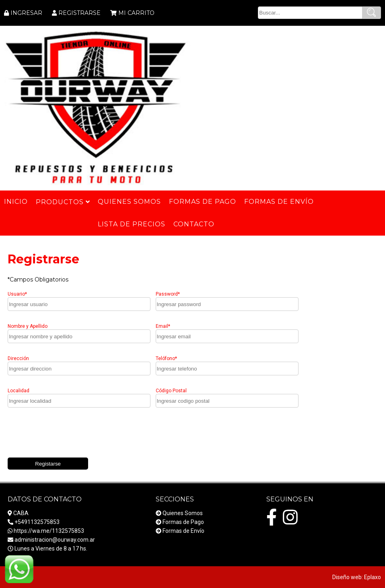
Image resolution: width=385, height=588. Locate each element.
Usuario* (17, 294)
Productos (63, 202)
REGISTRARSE (79, 13)
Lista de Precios (132, 224)
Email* (163, 326)
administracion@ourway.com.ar (55, 540)
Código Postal (171, 391)
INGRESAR (26, 13)
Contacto (194, 224)
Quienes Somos (183, 513)
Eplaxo (373, 577)
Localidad (19, 391)
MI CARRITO (136, 13)
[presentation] (69, 435)
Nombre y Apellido (28, 326)
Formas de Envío (183, 531)
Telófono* (166, 358)
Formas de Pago (183, 522)
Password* (168, 294)
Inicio (16, 202)
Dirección (18, 358)
